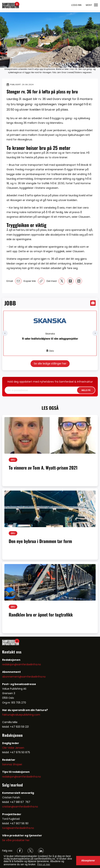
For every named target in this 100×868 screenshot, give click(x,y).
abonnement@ (12, 677)
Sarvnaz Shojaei (12, 764)
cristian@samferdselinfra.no (20, 807)
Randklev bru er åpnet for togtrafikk (41, 614)
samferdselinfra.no (34, 677)
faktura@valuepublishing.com (21, 715)
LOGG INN (76, 5)
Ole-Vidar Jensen (13, 748)
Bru (13, 460)
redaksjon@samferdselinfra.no (22, 664)
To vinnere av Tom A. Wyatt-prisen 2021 (43, 468)
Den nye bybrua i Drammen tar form (40, 541)
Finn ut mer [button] (44, 864)
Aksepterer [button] (88, 861)
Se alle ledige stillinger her (50, 364)
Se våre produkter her (16, 840)
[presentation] (5, 333)
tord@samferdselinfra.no (18, 828)
